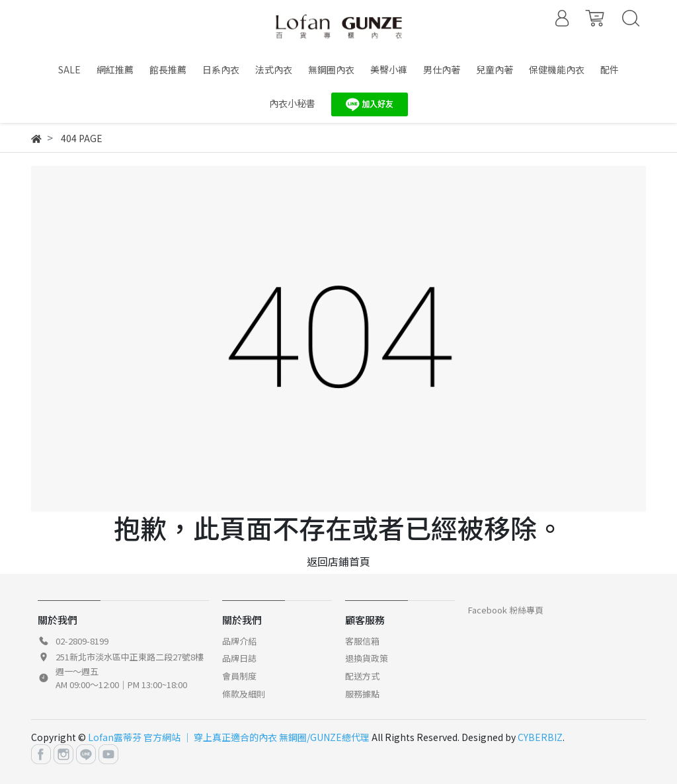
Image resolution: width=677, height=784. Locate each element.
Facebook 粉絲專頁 (506, 610)
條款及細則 (244, 694)
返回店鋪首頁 (338, 561)
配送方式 (362, 676)
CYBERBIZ (540, 737)
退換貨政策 (367, 658)
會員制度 (239, 676)
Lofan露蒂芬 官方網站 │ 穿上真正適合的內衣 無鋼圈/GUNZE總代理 (229, 737)
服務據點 (362, 694)
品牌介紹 (239, 641)
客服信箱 (362, 641)
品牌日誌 (239, 658)
